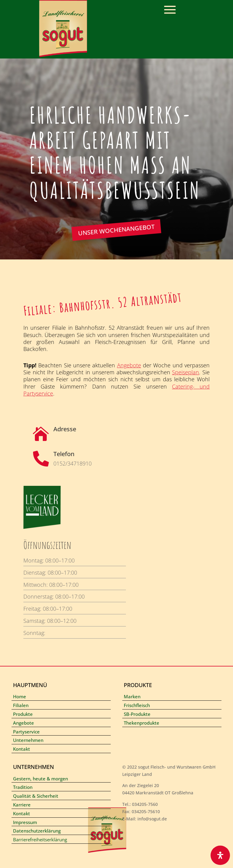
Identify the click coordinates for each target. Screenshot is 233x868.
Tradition (23, 787)
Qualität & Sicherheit (36, 796)
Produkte (23, 714)
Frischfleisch (137, 705)
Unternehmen (28, 740)
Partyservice (26, 732)
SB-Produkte (137, 714)
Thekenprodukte (142, 723)
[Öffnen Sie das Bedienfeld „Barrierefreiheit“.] (220, 855)
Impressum (25, 822)
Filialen (21, 705)
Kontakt (22, 749)
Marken (132, 696)
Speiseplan (186, 372)
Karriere (22, 805)
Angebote (129, 365)
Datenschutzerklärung (37, 831)
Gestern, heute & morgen (41, 779)
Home (20, 696)
